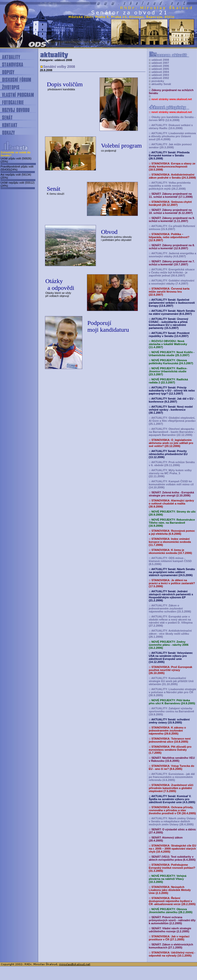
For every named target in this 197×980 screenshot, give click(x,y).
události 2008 (160, 60)
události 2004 (160, 72)
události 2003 (160, 75)
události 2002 (160, 78)
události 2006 (160, 66)
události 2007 (160, 63)
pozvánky (158, 81)
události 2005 (160, 69)
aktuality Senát (161, 84)
